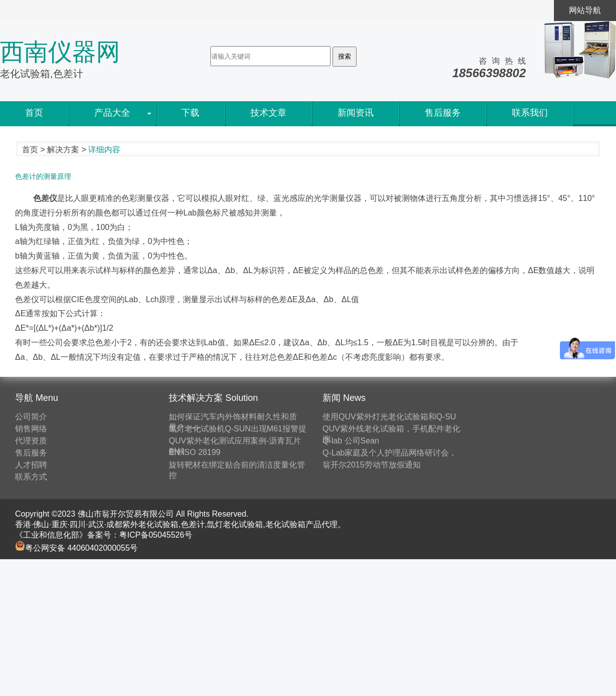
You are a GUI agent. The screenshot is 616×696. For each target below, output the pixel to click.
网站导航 (585, 10)
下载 (190, 113)
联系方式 (31, 477)
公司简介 (31, 417)
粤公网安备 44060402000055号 (76, 548)
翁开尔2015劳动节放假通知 (372, 465)
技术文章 (268, 113)
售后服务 (443, 113)
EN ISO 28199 (195, 452)
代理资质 (31, 441)
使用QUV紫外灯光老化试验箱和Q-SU (389, 417)
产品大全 (112, 113)
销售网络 (31, 429)
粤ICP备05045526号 (156, 535)
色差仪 (44, 198)
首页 (34, 113)
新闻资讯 (356, 113)
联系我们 (530, 113)
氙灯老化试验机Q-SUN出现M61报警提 (238, 429)
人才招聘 (31, 465)
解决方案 (63, 150)
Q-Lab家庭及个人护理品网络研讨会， (390, 453)
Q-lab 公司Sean (351, 441)
